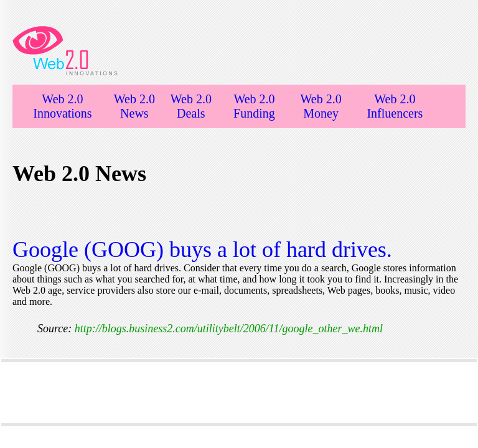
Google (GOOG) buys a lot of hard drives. (202, 250)
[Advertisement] (239, 393)
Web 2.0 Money (321, 106)
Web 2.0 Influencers (395, 106)
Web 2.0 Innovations (62, 106)
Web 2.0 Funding (254, 106)
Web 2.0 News (134, 106)
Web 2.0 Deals (191, 106)
